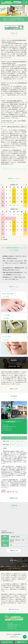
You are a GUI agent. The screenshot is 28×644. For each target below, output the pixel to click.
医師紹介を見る (14, 389)
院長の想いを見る (14, 609)
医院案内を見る (14, 498)
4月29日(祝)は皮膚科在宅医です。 (15, 101)
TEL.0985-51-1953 (7, 428)
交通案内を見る (14, 551)
